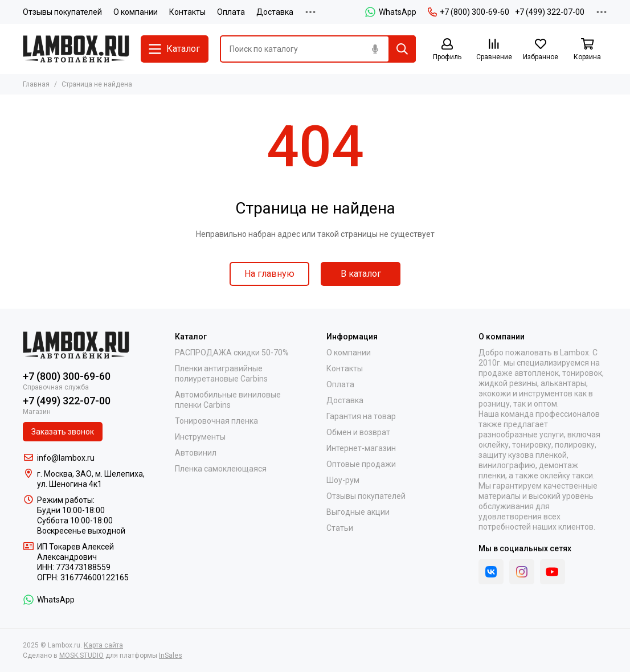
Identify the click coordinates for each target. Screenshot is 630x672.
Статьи (340, 528)
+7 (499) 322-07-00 (550, 12)
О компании (136, 12)
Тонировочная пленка (216, 421)
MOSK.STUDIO (81, 655)
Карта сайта (103, 645)
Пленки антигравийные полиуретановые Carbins (221, 374)
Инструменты (200, 437)
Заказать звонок (63, 432)
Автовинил (196, 453)
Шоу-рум (343, 480)
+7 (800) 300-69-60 (469, 12)
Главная (36, 84)
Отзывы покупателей (62, 12)
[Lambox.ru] (76, 49)
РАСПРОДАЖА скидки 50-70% (232, 353)
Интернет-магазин (361, 448)
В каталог (361, 274)
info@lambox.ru (66, 458)
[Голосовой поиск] (375, 49)
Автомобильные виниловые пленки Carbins (228, 400)
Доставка (275, 12)
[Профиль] (447, 50)
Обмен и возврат (358, 432)
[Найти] (402, 49)
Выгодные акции (358, 512)
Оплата (231, 12)
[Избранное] (541, 50)
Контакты (187, 12)
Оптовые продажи (361, 464)
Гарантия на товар (361, 416)
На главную (269, 274)
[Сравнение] (494, 50)
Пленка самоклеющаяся (221, 469)
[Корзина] (587, 50)
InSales (171, 655)
